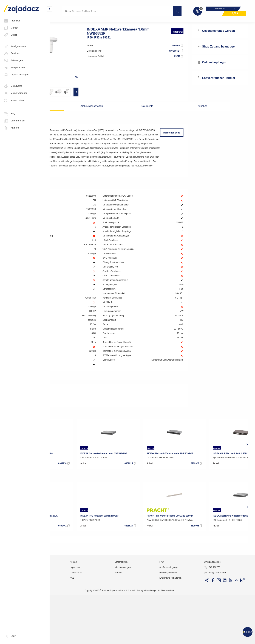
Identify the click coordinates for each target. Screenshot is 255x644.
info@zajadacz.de (224, 640)
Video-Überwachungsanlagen (136, 22)
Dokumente (146, 113)
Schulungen (13, 61)
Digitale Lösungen (16, 75)
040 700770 (221, 634)
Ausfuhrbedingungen (187, 634)
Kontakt (107, 629)
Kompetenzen (14, 68)
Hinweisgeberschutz (186, 640)
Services (12, 54)
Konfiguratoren (15, 46)
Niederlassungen (148, 634)
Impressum (109, 634)
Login (10, 636)
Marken (11, 28)
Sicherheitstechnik (108, 22)
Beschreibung (73, 113)
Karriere (11, 128)
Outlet (10, 35)
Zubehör (182, 113)
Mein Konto (13, 86)
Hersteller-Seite (184, 139)
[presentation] (61, 99)
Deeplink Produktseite (71, 423)
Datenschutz (110, 640)
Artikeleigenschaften (109, 113)
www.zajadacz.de (222, 629)
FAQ (9, 114)
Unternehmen (14, 121)
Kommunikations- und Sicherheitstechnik (74, 22)
